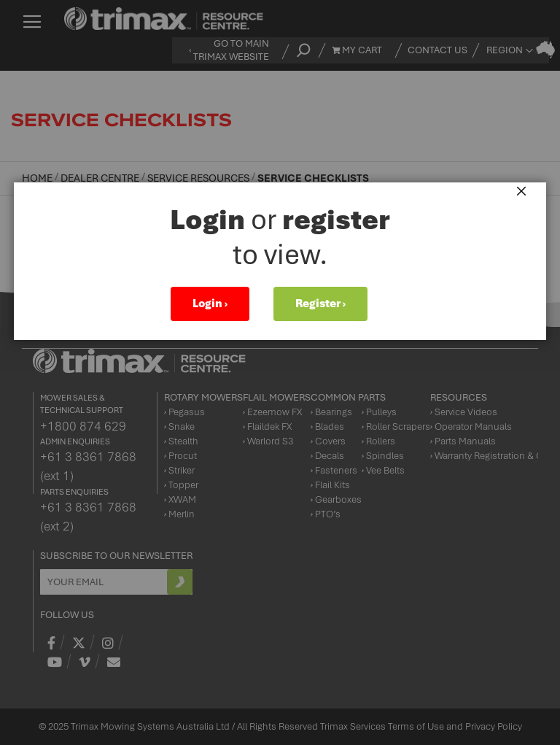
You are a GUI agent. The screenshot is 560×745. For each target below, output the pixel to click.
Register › (320, 304)
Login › (210, 304)
